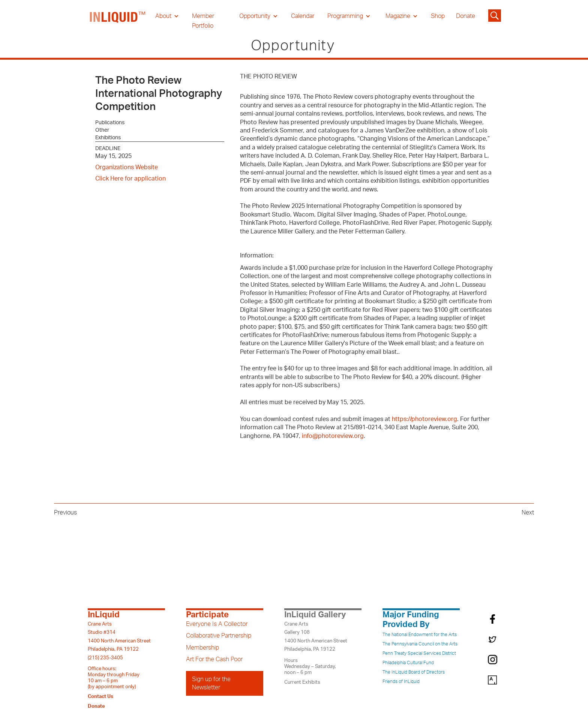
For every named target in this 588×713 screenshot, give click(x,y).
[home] (118, 21)
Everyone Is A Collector (217, 624)
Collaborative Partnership (219, 636)
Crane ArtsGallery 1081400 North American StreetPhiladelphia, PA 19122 (316, 637)
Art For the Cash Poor (214, 659)
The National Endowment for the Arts (420, 635)
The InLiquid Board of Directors (414, 672)
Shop (438, 16)
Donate (466, 16)
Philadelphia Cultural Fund (408, 663)
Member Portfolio (203, 21)
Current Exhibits (302, 682)
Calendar (303, 16)
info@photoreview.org (333, 436)
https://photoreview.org (424, 419)
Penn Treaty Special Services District (419, 653)
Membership (202, 648)
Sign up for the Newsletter (211, 683)
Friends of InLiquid (401, 681)
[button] (167, 16)
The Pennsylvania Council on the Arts (420, 644)
